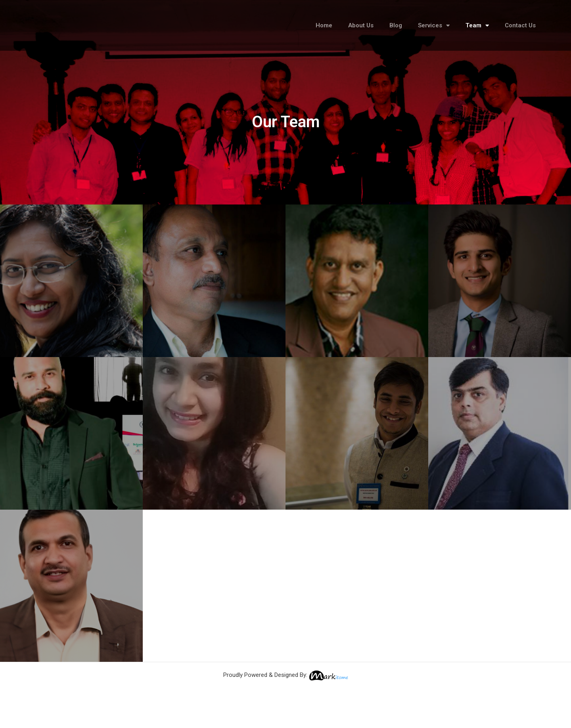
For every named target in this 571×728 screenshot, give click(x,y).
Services (434, 27)
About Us (361, 27)
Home (324, 27)
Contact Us (520, 27)
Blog (396, 27)
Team (477, 27)
